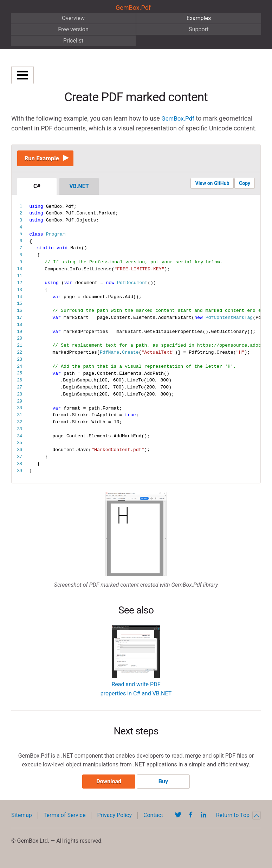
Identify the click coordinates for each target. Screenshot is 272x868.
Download (107, 785)
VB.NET (79, 188)
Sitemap (22, 818)
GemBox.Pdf (133, 8)
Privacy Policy (114, 818)
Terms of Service (65, 818)
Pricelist (73, 41)
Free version (73, 29)
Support (199, 29)
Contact (153, 818)
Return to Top (238, 818)
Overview (73, 18)
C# (37, 188)
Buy (165, 785)
